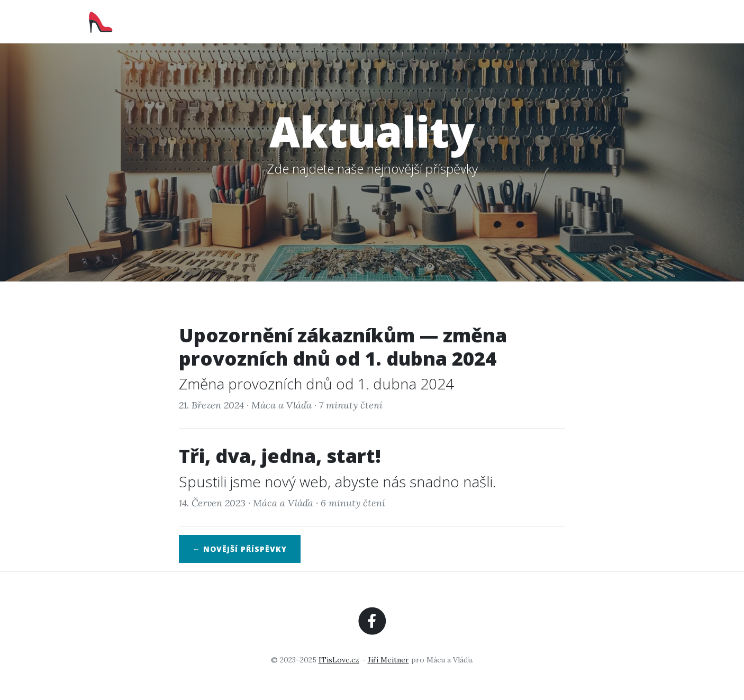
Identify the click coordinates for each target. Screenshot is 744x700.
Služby (519, 21)
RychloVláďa (135, 21)
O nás (472, 21)
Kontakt (637, 21)
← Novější (240, 549)
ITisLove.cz (339, 660)
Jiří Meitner (388, 660)
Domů (427, 21)
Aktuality (575, 21)
